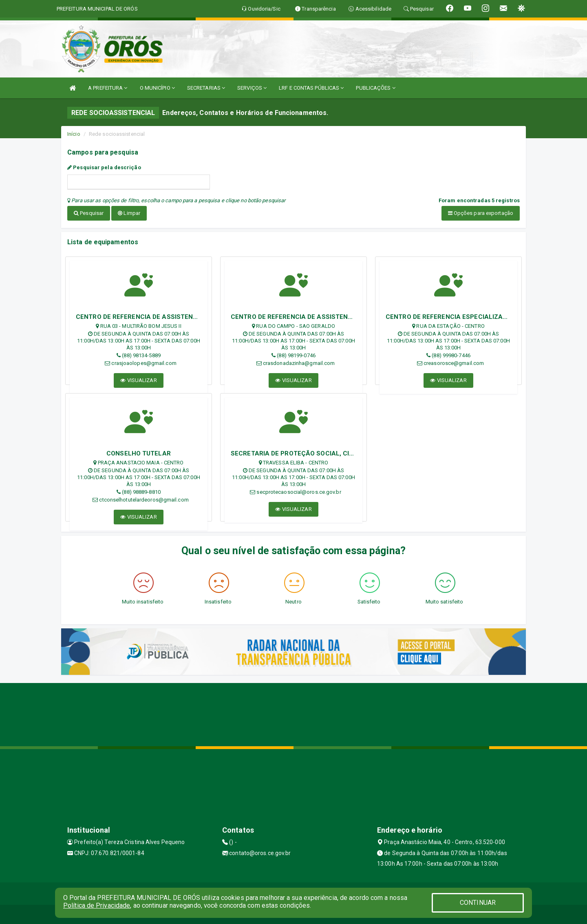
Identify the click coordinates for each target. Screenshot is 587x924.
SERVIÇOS (252, 88)
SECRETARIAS (206, 88)
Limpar (129, 213)
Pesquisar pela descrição (104, 167)
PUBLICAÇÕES (375, 88)
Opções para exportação (481, 213)
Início (74, 134)
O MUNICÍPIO (157, 88)
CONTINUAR (478, 903)
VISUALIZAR (138, 379)
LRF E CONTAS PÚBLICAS (311, 88)
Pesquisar (89, 213)
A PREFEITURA (108, 88)
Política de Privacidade (97, 905)
